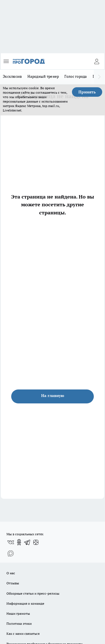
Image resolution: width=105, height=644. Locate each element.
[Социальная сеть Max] (11, 553)
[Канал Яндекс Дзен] (36, 542)
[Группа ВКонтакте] (11, 542)
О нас (11, 573)
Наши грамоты (18, 613)
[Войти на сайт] (97, 61)
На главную (53, 396)
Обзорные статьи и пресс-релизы (33, 593)
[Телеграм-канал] (27, 542)
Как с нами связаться (23, 634)
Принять (87, 92)
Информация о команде (25, 603)
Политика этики (19, 624)
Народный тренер (43, 76)
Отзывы (13, 583)
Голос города (76, 76)
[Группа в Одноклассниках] (19, 542)
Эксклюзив (12, 76)
